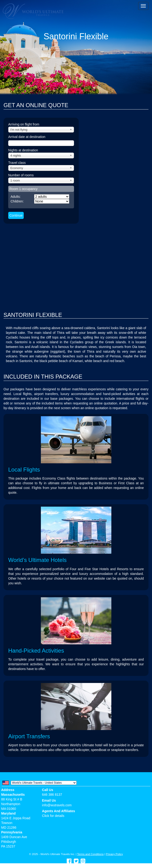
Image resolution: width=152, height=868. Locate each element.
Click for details (53, 816)
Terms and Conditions (90, 854)
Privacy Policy (115, 854)
